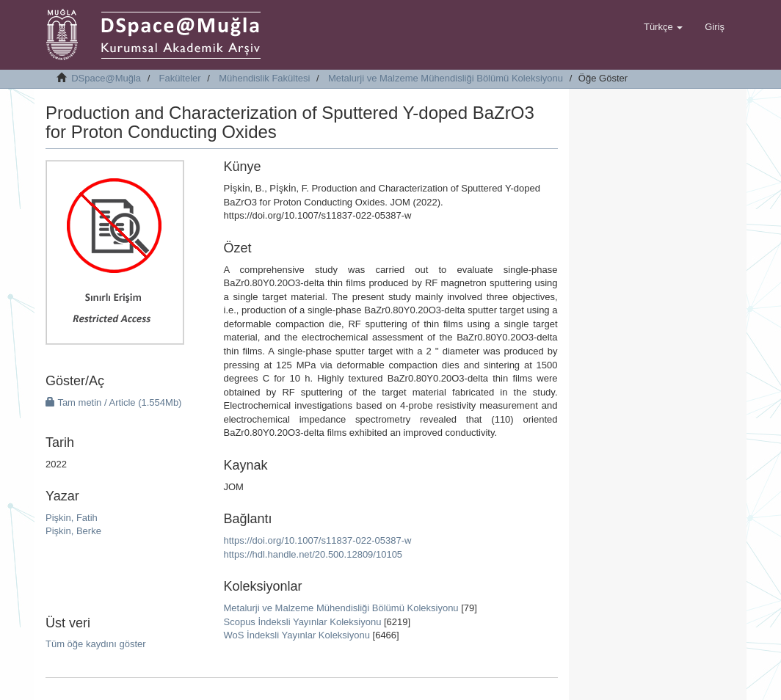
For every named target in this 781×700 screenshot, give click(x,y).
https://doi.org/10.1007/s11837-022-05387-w (318, 540)
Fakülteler (180, 78)
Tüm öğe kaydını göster (96, 644)
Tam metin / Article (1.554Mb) (113, 402)
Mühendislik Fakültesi (264, 78)
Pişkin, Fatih (72, 518)
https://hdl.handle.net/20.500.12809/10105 (313, 554)
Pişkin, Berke (73, 531)
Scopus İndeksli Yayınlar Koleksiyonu (303, 622)
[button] (663, 27)
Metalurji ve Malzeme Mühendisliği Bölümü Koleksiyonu (446, 78)
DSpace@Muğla (106, 78)
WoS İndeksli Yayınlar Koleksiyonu (297, 635)
